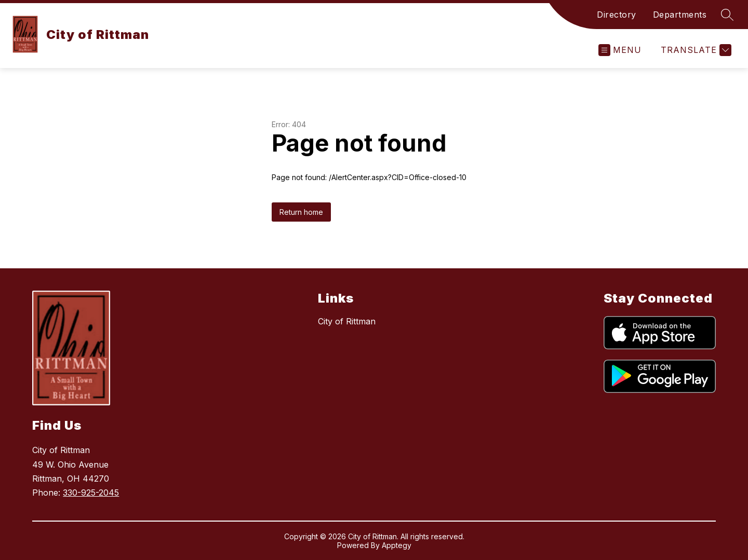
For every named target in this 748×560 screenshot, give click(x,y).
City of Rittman (347, 321)
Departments (680, 15)
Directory (617, 15)
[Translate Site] (695, 50)
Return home (301, 212)
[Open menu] (620, 50)
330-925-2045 (91, 493)
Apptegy (397, 545)
